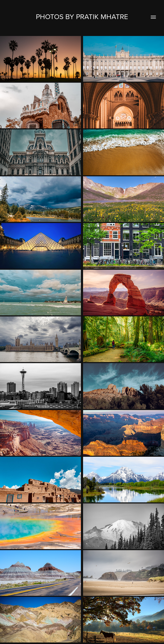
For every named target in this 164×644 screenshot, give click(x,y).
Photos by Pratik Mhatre (82, 16)
